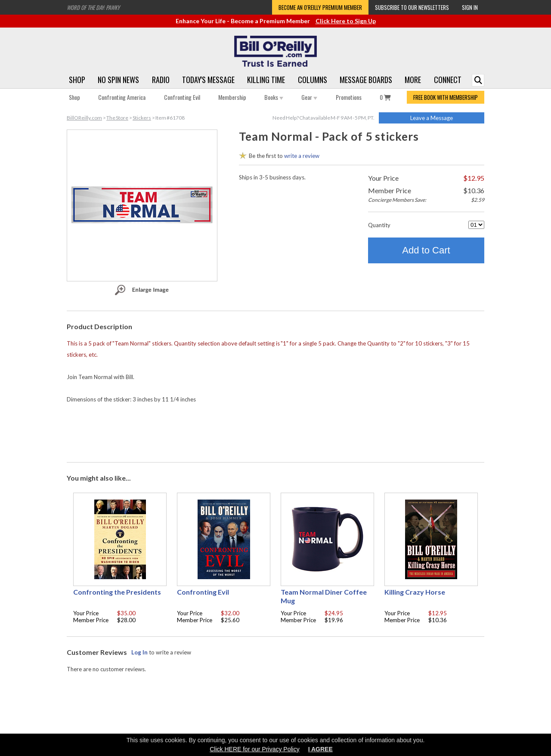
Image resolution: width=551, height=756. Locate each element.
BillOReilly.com (84, 118)
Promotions (349, 97)
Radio (161, 80)
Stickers (142, 118)
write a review (302, 156)
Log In (139, 652)
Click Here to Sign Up (346, 21)
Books (274, 97)
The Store (117, 118)
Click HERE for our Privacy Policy (255, 749)
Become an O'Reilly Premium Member (320, 7)
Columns (313, 80)
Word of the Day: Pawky (93, 7)
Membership (232, 97)
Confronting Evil (182, 97)
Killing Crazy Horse (415, 592)
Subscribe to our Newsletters (412, 7)
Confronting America (122, 97)
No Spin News (118, 80)
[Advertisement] (275, 431)
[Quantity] (476, 225)
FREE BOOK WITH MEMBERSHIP (446, 97)
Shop (77, 80)
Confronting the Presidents (117, 592)
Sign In (470, 7)
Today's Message (208, 80)
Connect (448, 80)
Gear (309, 97)
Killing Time (266, 80)
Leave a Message (432, 118)
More (413, 80)
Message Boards (366, 80)
